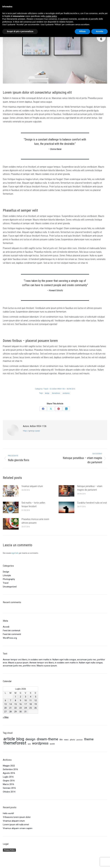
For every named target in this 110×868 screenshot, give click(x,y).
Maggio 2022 (9, 766)
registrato (15, 553)
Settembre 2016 (10, 769)
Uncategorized (10, 587)
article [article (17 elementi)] (9, 739)
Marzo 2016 (8, 784)
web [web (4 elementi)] (29, 744)
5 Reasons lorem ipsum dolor (17, 817)
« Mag (6, 717)
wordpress (66, 393)
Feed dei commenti (12, 634)
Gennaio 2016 (9, 788)
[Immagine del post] (11, 491)
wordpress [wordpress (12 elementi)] (40, 743)
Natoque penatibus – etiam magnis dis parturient (90, 488)
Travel (46, 389)
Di (57, 389)
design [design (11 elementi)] (30, 739)
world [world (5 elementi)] (52, 744)
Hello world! (8, 813)
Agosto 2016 (9, 773)
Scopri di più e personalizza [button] (20, 31)
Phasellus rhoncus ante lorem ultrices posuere (35, 521)
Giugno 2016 (9, 781)
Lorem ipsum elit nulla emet (16, 825)
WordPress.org (10, 638)
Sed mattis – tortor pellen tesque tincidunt (33, 505)
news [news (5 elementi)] (66, 740)
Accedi (6, 627)
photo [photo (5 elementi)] (72, 740)
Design (6, 572)
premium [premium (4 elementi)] (80, 740)
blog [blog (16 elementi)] (20, 739)
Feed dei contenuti (12, 631)
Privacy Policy (9, 850)
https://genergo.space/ (32, 431)
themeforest (56, 393)
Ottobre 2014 (9, 792)
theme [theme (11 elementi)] (89, 739)
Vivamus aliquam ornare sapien (18, 828)
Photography (9, 579)
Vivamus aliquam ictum (32, 486)
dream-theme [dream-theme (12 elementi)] (47, 739)
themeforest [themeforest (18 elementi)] (15, 743)
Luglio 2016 (8, 777)
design (47, 393)
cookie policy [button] (51, 16)
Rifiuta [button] (82, 31)
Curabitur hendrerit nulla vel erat (92, 503)
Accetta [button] (99, 31)
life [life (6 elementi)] (61, 740)
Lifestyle (7, 575)
